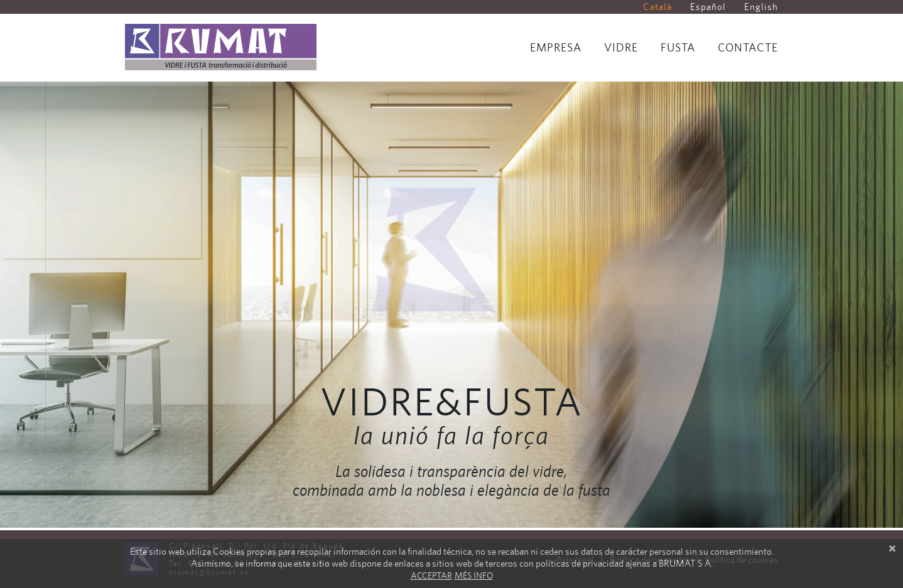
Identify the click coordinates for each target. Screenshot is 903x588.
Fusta (678, 47)
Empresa (556, 47)
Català (657, 7)
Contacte (748, 47)
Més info (474, 575)
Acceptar (431, 575)
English (761, 7)
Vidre (621, 47)
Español (708, 7)
